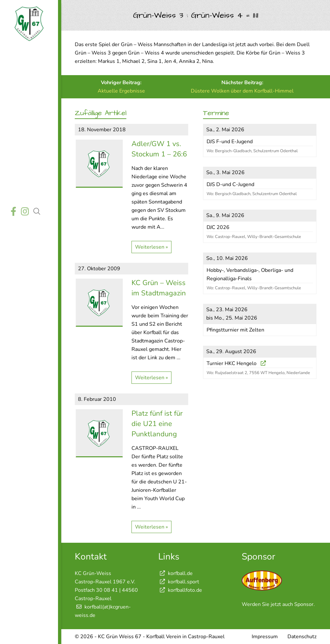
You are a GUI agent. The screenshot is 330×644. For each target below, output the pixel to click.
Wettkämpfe (28, 85)
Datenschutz (302, 637)
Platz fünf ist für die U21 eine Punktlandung (157, 424)
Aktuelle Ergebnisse (121, 91)
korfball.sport (179, 582)
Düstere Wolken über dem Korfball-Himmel (242, 91)
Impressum (265, 637)
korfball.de (175, 573)
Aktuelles (28, 70)
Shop (28, 191)
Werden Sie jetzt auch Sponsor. (278, 604)
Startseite (28, 55)
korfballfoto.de (180, 590)
